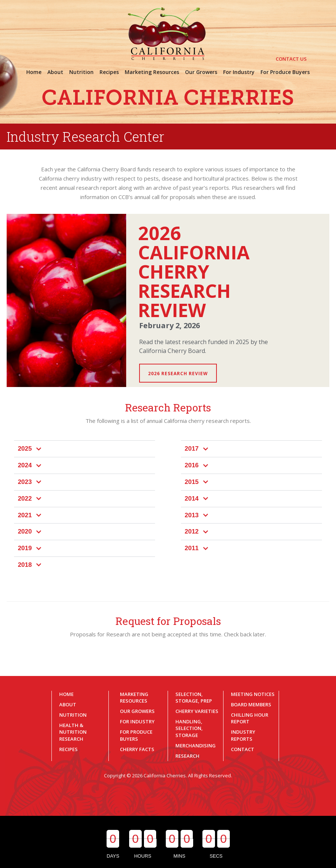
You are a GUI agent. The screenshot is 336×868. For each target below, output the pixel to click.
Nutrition (73, 715)
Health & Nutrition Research (73, 732)
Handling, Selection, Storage (189, 728)
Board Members (251, 704)
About (68, 704)
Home (66, 694)
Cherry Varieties (197, 711)
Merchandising (196, 746)
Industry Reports (243, 735)
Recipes (68, 749)
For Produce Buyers (136, 735)
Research (187, 756)
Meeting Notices (253, 694)
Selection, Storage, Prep (194, 697)
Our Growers (137, 711)
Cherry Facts (137, 749)
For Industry (137, 721)
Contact (243, 749)
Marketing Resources (134, 697)
